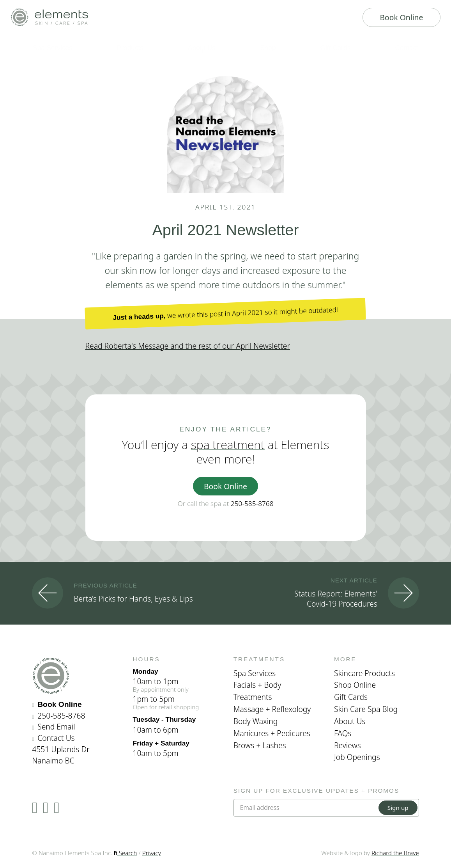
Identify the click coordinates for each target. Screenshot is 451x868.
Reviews (348, 745)
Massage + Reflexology (272, 709)
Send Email (56, 727)
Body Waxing (256, 721)
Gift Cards (351, 697)
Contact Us (56, 738)
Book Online (402, 17)
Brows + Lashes (260, 745)
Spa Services (255, 673)
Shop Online (355, 685)
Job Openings (357, 757)
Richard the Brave (395, 853)
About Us (350, 721)
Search (125, 853)
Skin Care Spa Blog (366, 709)
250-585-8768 (252, 503)
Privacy (152, 853)
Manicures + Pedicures (272, 733)
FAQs (343, 733)
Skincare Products (364, 673)
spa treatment (228, 445)
